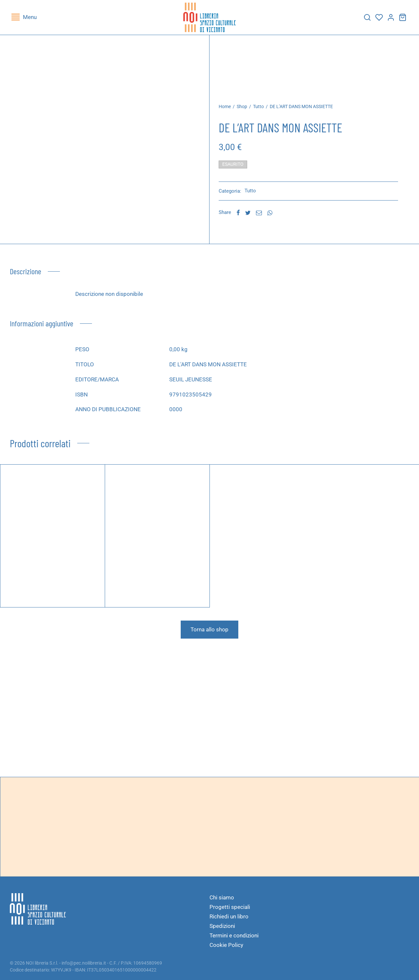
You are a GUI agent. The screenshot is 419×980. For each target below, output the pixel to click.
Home (230, 111)
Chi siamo (222, 897)
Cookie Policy (226, 945)
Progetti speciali (230, 907)
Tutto (264, 111)
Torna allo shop (209, 634)
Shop (247, 111)
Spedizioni (222, 926)
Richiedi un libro (229, 916)
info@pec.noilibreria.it (84, 963)
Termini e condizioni (234, 935)
